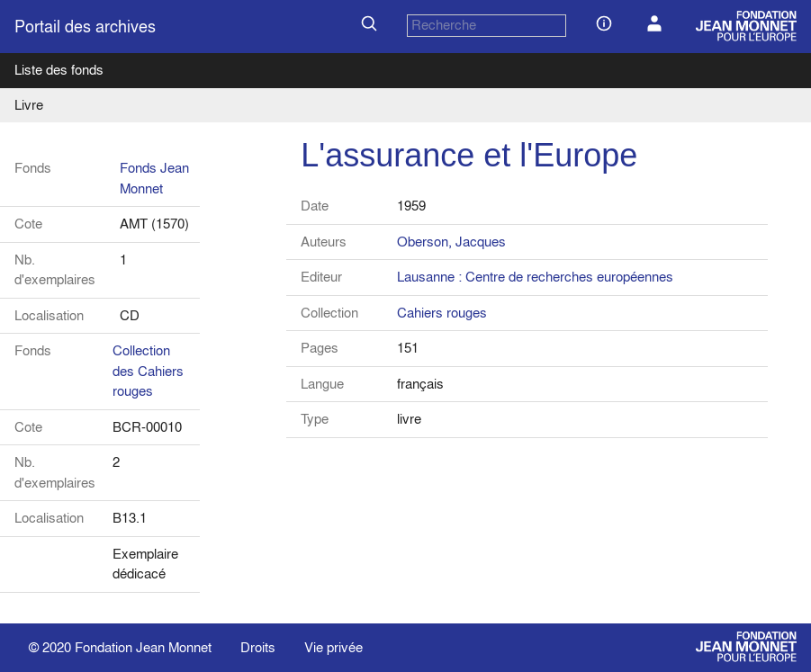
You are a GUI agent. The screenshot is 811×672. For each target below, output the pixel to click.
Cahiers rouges (442, 313)
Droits (258, 647)
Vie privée (333, 647)
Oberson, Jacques (451, 242)
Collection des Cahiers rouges (148, 371)
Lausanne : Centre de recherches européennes (535, 277)
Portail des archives (85, 27)
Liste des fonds (59, 70)
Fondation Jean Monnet (143, 647)
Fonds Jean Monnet (154, 178)
